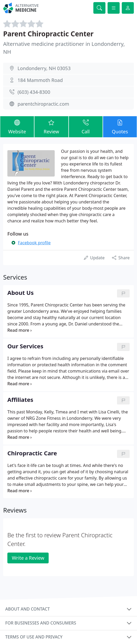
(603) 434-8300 (34, 92)
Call (86, 126)
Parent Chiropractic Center (48, 34)
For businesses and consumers (41, 623)
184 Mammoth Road (40, 80)
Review (51, 126)
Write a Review (28, 558)
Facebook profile (34, 243)
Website (17, 126)
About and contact (27, 609)
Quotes (120, 126)
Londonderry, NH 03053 (44, 68)
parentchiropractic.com (43, 104)
